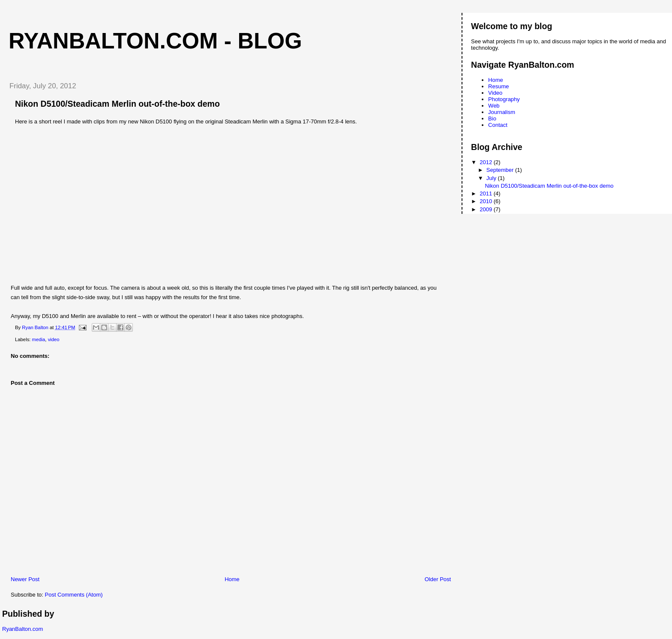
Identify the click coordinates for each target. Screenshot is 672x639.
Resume (498, 86)
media (39, 339)
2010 (487, 201)
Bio (492, 118)
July (492, 178)
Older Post (438, 579)
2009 (487, 209)
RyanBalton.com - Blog (155, 41)
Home (232, 579)
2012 (487, 162)
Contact (498, 125)
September (501, 170)
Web (494, 106)
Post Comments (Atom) (74, 595)
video (54, 339)
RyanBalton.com (22, 629)
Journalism (502, 112)
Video (495, 93)
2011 (487, 193)
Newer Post (25, 579)
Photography (504, 99)
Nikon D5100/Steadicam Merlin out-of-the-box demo (549, 186)
